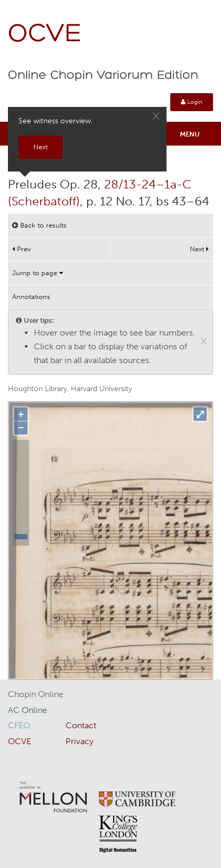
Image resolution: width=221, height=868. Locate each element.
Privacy (80, 741)
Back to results (39, 225)
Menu (190, 134)
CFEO (19, 725)
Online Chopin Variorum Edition (103, 76)
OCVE (45, 35)
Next (199, 249)
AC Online (27, 710)
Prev (21, 249)
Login (192, 102)
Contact (81, 725)
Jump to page (38, 273)
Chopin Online (36, 694)
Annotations (31, 297)
